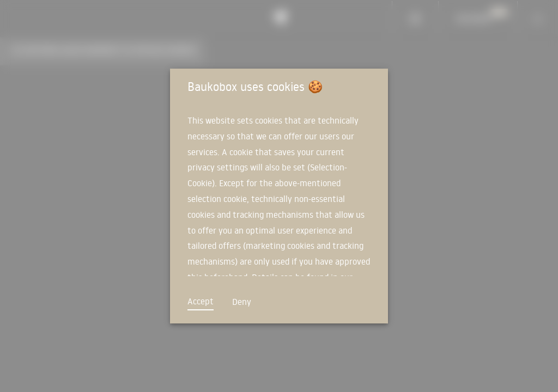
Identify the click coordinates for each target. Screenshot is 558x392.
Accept (201, 301)
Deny (242, 302)
